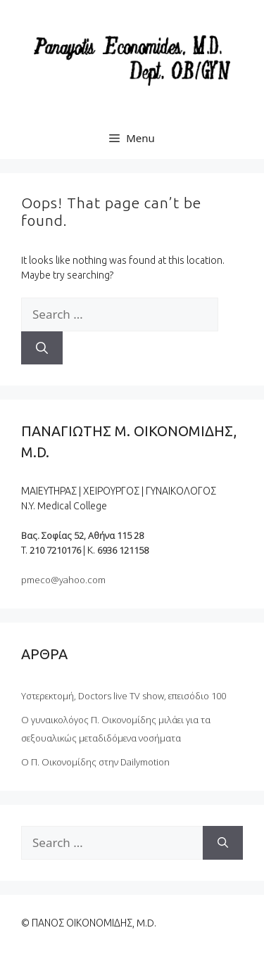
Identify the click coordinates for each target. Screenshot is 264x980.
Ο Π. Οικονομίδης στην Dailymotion (95, 762)
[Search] (42, 348)
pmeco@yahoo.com (63, 580)
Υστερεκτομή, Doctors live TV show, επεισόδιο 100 (124, 696)
